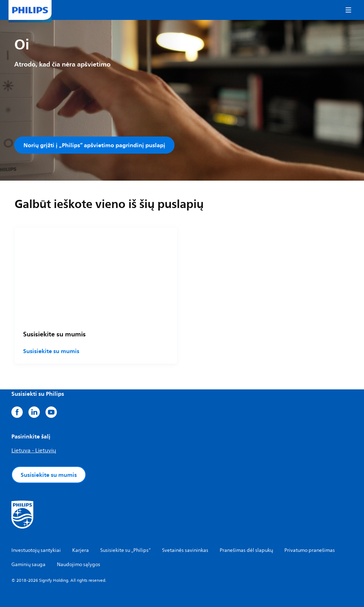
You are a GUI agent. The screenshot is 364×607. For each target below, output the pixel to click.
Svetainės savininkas (185, 550)
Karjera (81, 550)
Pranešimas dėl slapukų (246, 550)
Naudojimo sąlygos (79, 565)
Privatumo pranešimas (310, 550)
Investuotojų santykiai (36, 550)
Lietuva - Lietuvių (34, 451)
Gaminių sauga (28, 565)
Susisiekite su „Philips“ (125, 550)
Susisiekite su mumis (51, 351)
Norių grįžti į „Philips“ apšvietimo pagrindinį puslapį (94, 145)
